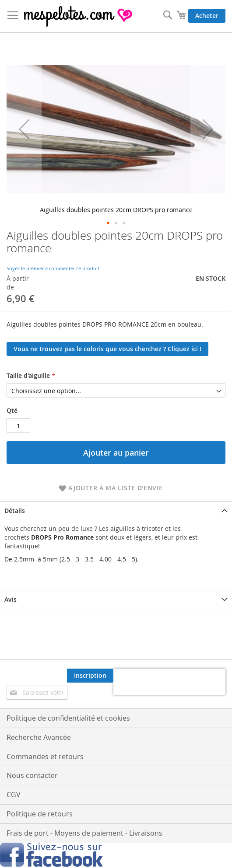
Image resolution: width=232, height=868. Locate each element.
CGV (14, 795)
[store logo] (79, 16)
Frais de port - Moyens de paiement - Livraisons (84, 833)
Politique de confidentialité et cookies (68, 718)
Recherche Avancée (39, 737)
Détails (15, 511)
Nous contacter (32, 775)
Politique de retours (40, 814)
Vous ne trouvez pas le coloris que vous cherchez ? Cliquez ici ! (107, 349)
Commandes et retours (45, 756)
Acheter (207, 16)
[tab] (116, 511)
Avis (11, 599)
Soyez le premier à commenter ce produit (53, 268)
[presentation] (169, 682)
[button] (24, 129)
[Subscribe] (90, 676)
